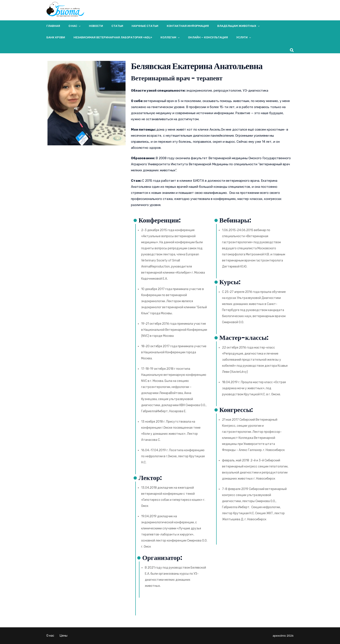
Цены (64, 636)
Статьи (117, 26)
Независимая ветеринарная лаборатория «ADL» (113, 37)
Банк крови (56, 37)
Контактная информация (188, 26)
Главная (53, 26)
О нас (73, 26)
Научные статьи (145, 26)
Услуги (242, 37)
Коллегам (168, 37)
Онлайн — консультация (208, 37)
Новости (96, 26)
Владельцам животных (237, 26)
